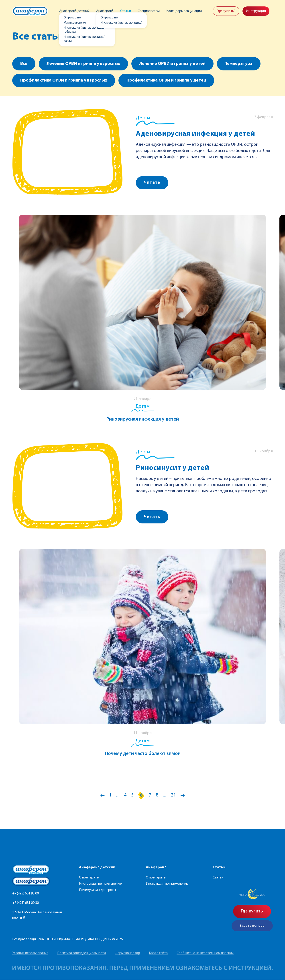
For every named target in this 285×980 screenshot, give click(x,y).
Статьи (126, 11)
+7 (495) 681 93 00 (25, 894)
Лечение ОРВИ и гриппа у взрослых (83, 64)
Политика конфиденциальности (81, 953)
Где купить (252, 912)
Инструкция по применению (167, 884)
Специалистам (149, 11)
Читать (152, 183)
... (118, 795)
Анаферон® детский (75, 11)
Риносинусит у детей (172, 468)
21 (174, 795)
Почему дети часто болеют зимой (143, 754)
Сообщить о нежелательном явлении (205, 953)
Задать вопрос (252, 926)
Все (24, 64)
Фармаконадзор (127, 953)
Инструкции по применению (100, 884)
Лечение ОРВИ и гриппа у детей (172, 64)
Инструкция (256, 11)
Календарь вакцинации (184, 11)
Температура (239, 64)
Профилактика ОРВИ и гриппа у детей (166, 80)
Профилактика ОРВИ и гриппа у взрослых (64, 80)
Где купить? (226, 11)
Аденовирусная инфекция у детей (195, 134)
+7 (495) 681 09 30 (25, 903)
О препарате (89, 878)
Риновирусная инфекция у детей (142, 419)
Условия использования (30, 953)
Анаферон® (105, 11)
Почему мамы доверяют (98, 890)
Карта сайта (158, 953)
